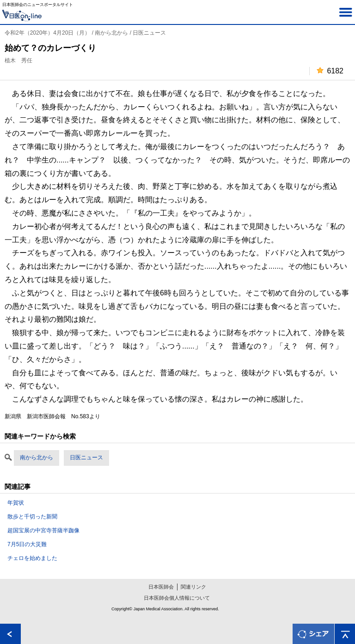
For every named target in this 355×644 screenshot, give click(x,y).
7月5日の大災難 (27, 544)
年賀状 (16, 503)
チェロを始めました (32, 558)
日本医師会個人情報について (177, 598)
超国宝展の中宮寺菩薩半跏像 (43, 530)
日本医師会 (161, 587)
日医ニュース (86, 457)
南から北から (37, 457)
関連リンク (193, 587)
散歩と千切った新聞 (32, 517)
